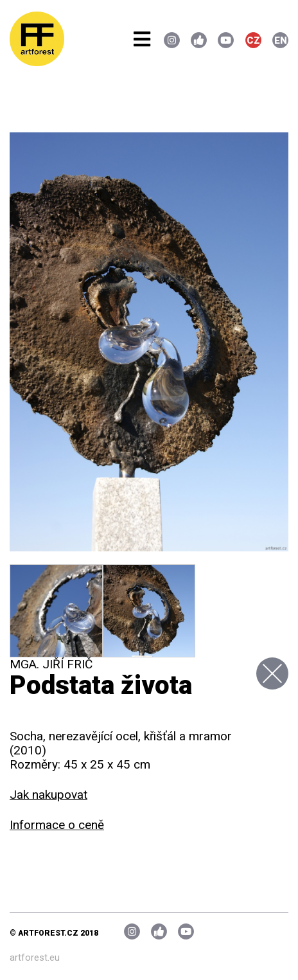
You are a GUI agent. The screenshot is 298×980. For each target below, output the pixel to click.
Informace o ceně (57, 825)
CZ (253, 40)
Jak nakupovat (48, 795)
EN (281, 40)
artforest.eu (35, 958)
